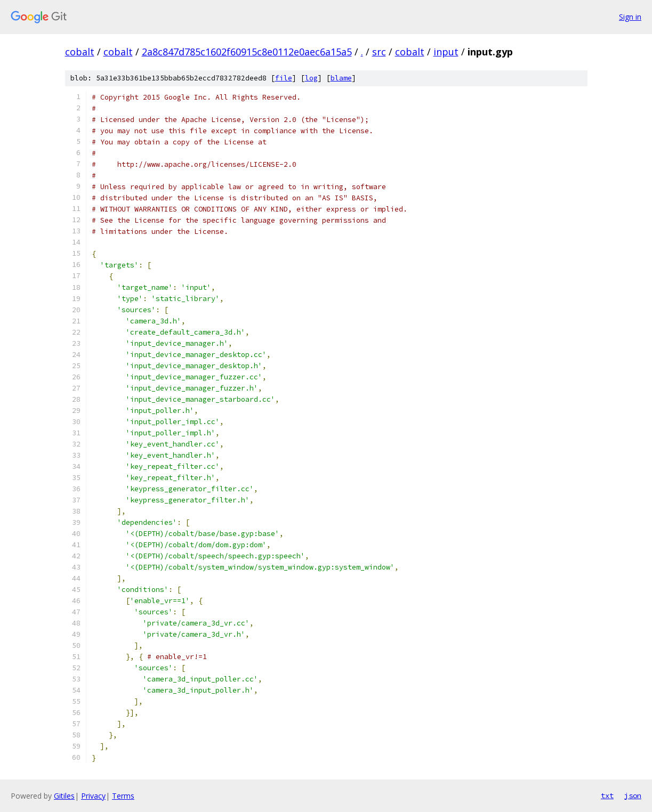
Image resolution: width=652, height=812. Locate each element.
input (446, 52)
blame (341, 78)
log (311, 78)
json (633, 795)
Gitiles (64, 796)
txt (607, 795)
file (284, 78)
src (379, 52)
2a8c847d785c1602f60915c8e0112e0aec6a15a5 (247, 52)
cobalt (80, 52)
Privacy (93, 796)
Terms (123, 796)
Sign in (630, 17)
